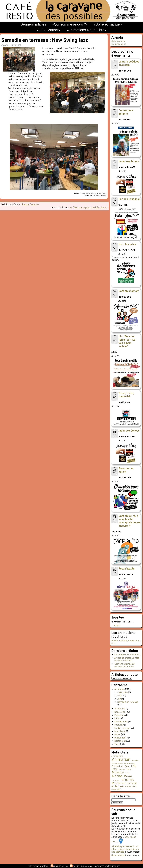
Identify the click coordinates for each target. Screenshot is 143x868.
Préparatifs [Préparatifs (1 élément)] (115, 780)
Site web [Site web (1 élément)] (128, 787)
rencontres (120, 738)
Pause (117, 734)
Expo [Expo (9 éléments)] (127, 766)
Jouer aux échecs (129, 161)
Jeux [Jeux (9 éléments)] (129, 769)
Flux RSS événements (82, 866)
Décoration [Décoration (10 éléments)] (117, 766)
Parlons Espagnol (129, 199)
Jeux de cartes (127, 244)
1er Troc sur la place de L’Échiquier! (89, 207)
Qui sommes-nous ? (70, 24)
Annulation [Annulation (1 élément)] (135, 760)
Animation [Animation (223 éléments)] (121, 759)
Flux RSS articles (61, 866)
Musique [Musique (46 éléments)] (118, 772)
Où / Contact (49, 30)
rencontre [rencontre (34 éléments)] (127, 780)
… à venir (116, 625)
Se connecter (118, 855)
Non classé (120, 731)
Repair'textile (127, 569)
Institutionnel (121, 722)
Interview (119, 725)
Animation (120, 689)
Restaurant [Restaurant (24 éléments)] (119, 783)
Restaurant (120, 741)
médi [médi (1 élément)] (127, 773)
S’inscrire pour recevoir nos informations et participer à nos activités (125, 849)
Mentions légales (38, 866)
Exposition (120, 715)
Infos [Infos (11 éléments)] (115, 769)
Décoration (120, 712)
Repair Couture (30, 204)
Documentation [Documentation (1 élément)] (129, 764)
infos (117, 718)
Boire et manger (108, 24)
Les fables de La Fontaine (127, 655)
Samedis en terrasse (128, 702)
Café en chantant (129, 291)
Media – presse (122, 728)
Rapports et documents (107, 866)
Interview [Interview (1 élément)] (122, 769)
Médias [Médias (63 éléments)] (117, 776)
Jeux (120, 699)
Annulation (120, 709)
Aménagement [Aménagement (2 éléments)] (117, 756)
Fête (120, 695)
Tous (117, 744)
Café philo (123, 692)
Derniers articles (33, 24)
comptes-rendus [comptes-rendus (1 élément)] (117, 764)
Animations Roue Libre (86, 30)
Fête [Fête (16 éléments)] (134, 766)
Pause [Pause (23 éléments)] (128, 776)
